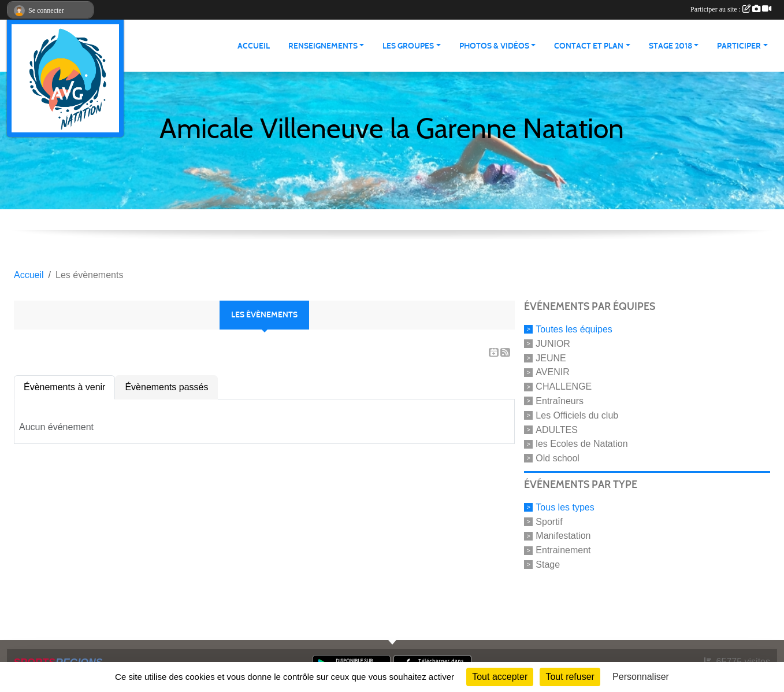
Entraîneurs (560, 401)
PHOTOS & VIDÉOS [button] (494, 46)
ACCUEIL (254, 46)
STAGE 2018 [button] (670, 46)
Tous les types (565, 507)
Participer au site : (731, 9)
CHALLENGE (564, 386)
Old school (558, 458)
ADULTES (557, 429)
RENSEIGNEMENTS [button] (323, 46)
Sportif (549, 521)
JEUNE (551, 358)
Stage (548, 565)
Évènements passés (166, 387)
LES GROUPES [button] (408, 46)
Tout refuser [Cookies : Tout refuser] (570, 677)
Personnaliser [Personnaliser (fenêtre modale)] (641, 677)
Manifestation (563, 536)
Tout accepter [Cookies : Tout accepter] (500, 677)
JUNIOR (553, 344)
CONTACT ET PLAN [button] (589, 46)
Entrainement (563, 550)
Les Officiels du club (577, 415)
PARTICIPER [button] (739, 46)
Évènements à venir (64, 387)
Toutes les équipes (574, 329)
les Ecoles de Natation (582, 444)
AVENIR (552, 372)
